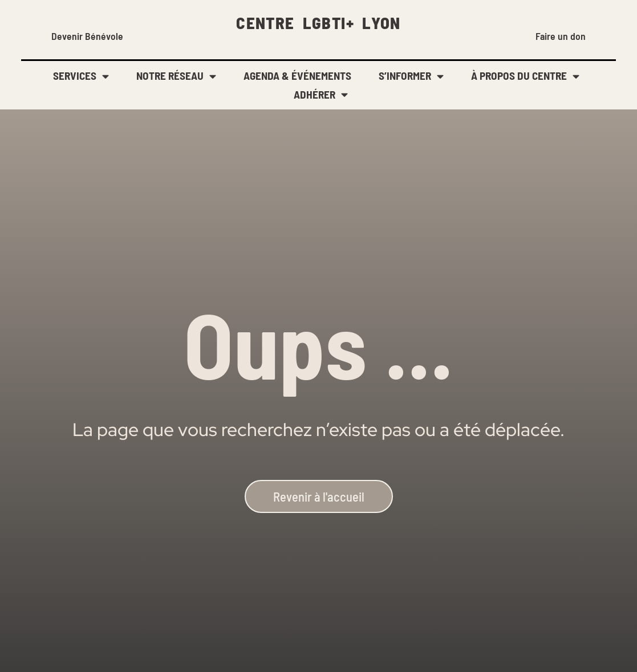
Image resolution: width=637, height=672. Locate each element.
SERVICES (81, 76)
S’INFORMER (411, 76)
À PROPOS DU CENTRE (525, 76)
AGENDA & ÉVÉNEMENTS (297, 76)
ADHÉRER (321, 95)
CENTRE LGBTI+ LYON (318, 23)
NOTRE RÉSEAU (176, 76)
